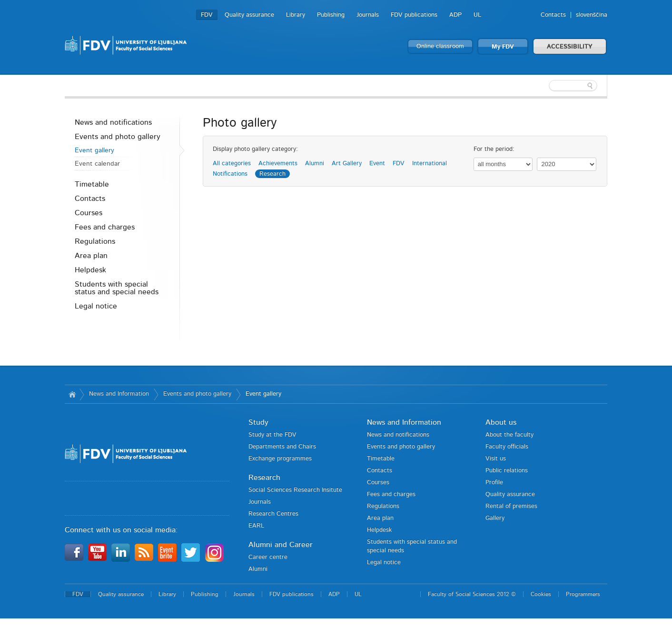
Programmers (583, 594)
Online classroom (440, 46)
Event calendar (97, 164)
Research (272, 174)
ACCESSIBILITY (570, 47)
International (430, 164)
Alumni (315, 164)
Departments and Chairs (282, 447)
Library (296, 15)
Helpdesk (90, 270)
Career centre (268, 557)
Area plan (91, 256)
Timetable (92, 184)
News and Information (119, 394)
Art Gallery (347, 164)
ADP (455, 15)
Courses (89, 213)
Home (72, 394)
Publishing (331, 15)
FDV (207, 15)
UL (477, 15)
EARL (256, 526)
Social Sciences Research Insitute (295, 490)
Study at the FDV (272, 435)
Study (258, 422)
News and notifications (113, 122)
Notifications (230, 174)
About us (501, 422)
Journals (368, 15)
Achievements (278, 164)
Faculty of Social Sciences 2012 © (472, 594)
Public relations (507, 471)
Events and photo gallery (118, 137)
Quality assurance (249, 15)
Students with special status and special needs (117, 288)
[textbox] (545, 86)
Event (377, 164)
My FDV (503, 47)
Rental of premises (511, 506)
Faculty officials (507, 447)
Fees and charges (105, 227)
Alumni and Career (281, 545)
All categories (232, 164)
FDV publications (414, 15)
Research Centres (273, 514)
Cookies (541, 594)
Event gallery (94, 150)
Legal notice (96, 306)
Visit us (496, 459)
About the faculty (509, 435)
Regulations (95, 241)
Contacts (553, 15)
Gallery (495, 518)
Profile (494, 483)
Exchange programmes (280, 459)
